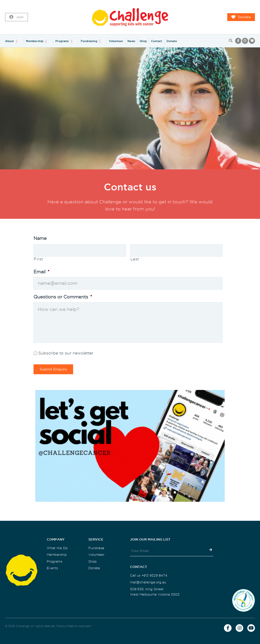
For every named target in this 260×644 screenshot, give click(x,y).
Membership (35, 41)
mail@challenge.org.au (148, 582)
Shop (143, 41)
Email (42, 272)
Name (40, 238)
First (38, 259)
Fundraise (96, 548)
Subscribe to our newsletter (66, 353)
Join (17, 17)
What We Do (57, 548)
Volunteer (116, 41)
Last (135, 259)
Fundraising (89, 41)
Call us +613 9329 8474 (149, 575)
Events (52, 568)
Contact (157, 41)
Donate (241, 17)
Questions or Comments (63, 297)
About (10, 41)
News (131, 41)
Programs (62, 41)
